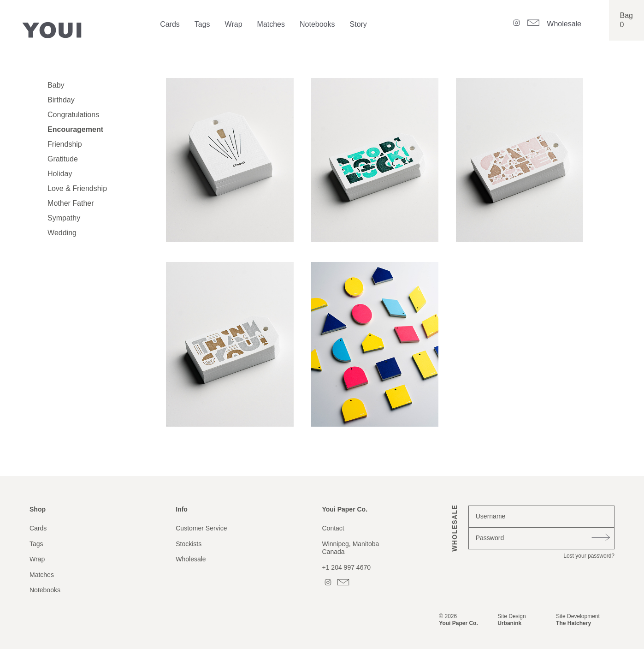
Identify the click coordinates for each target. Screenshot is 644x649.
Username (491, 516)
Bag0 (626, 20)
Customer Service (201, 528)
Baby (56, 85)
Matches (271, 24)
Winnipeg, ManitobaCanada (351, 548)
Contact (333, 528)
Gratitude (63, 159)
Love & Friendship (77, 188)
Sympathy (64, 218)
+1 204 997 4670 (347, 567)
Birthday (61, 100)
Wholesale (564, 24)
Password (490, 538)
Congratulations (73, 115)
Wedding (62, 233)
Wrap (234, 24)
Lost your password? (589, 556)
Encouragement (75, 129)
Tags (202, 24)
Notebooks (317, 24)
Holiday (60, 174)
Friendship (65, 144)
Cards (170, 24)
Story (358, 24)
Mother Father (71, 203)
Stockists (189, 544)
